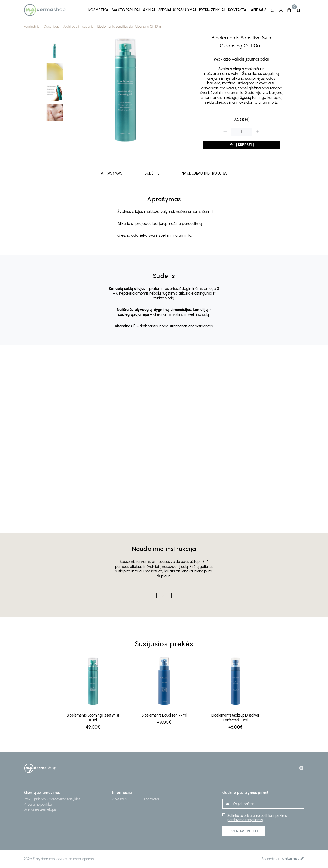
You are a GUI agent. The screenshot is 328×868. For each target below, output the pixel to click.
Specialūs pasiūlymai (177, 10)
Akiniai (149, 10)
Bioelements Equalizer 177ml (164, 715)
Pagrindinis (32, 26)
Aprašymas (112, 173)
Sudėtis (152, 173)
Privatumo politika (38, 804)
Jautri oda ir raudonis (78, 26)
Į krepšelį (245, 145)
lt (299, 10)
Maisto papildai (126, 10)
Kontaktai (238, 10)
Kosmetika (98, 10)
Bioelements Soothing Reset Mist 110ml (93, 718)
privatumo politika (258, 816)
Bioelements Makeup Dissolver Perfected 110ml (235, 718)
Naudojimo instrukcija (204, 173)
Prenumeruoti (244, 831)
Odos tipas (51, 26)
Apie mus (259, 10)
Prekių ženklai (212, 10)
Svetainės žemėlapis (40, 810)
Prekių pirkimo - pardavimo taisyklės (52, 799)
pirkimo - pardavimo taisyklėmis (258, 818)
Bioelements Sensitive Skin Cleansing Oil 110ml (129, 26)
